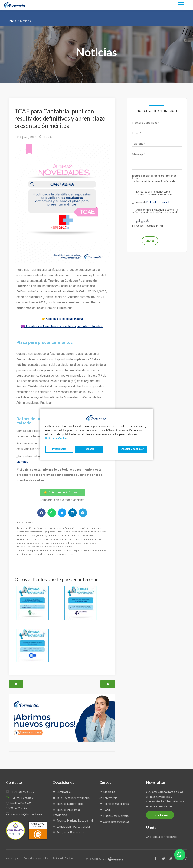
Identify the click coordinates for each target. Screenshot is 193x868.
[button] (41, 513)
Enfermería (64, 792)
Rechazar (87, 449)
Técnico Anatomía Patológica (66, 812)
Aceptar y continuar (132, 449)
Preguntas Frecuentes (70, 832)
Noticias (48, 137)
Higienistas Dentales (116, 816)
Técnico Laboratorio (70, 804)
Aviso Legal (12, 858)
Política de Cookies (57, 438)
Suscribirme (160, 815)
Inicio (13, 21)
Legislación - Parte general (73, 826)
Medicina (109, 792)
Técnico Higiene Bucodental (75, 820)
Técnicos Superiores (116, 804)
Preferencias (59, 449)
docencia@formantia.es (24, 814)
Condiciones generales (36, 858)
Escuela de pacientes (116, 821)
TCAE (107, 810)
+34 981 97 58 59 (20, 792)
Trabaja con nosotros (163, 837)
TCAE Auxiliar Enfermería (73, 798)
